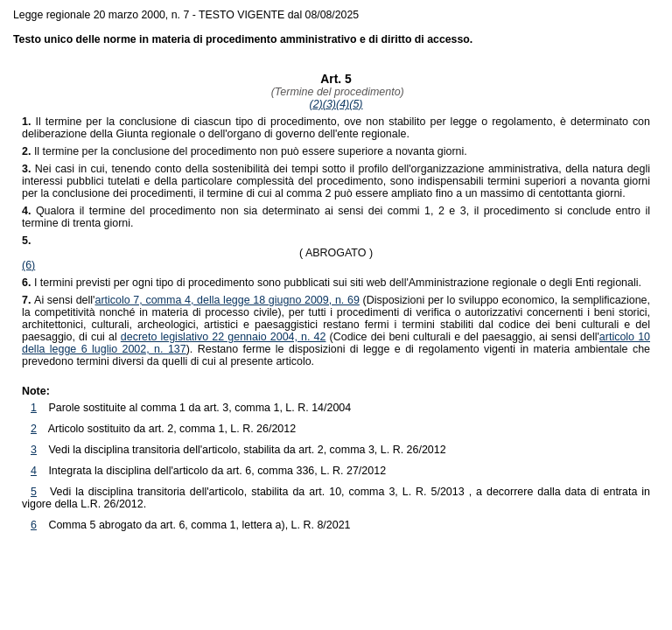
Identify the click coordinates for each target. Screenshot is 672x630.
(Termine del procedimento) (336, 92)
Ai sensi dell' (58, 300)
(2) (316, 104)
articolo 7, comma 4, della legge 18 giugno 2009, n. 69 (227, 300)
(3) (329, 104)
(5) (356, 104)
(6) (28, 265)
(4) (343, 104)
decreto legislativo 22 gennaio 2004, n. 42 (224, 337)
